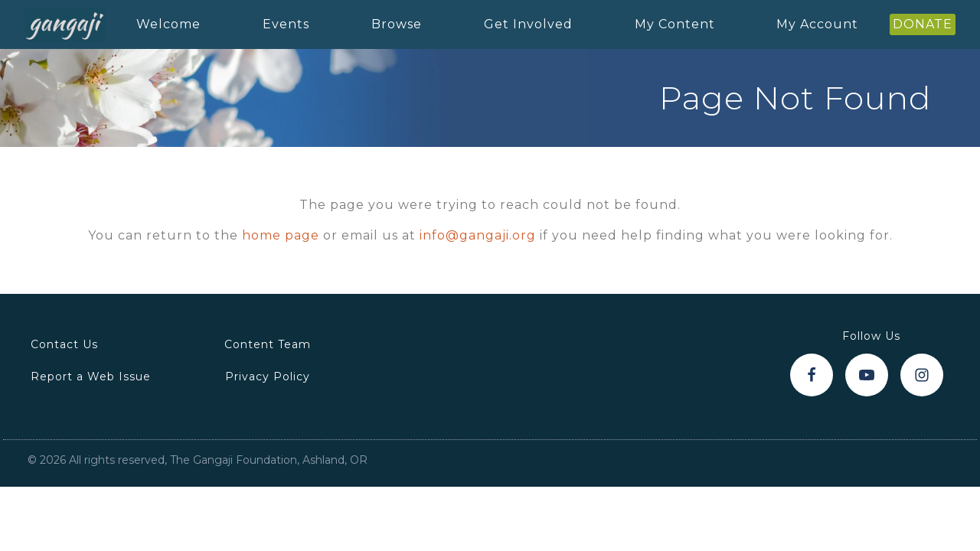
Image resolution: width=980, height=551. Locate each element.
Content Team (268, 344)
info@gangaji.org (478, 235)
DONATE (923, 24)
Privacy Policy (268, 377)
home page (281, 235)
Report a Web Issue (91, 377)
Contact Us (64, 344)
